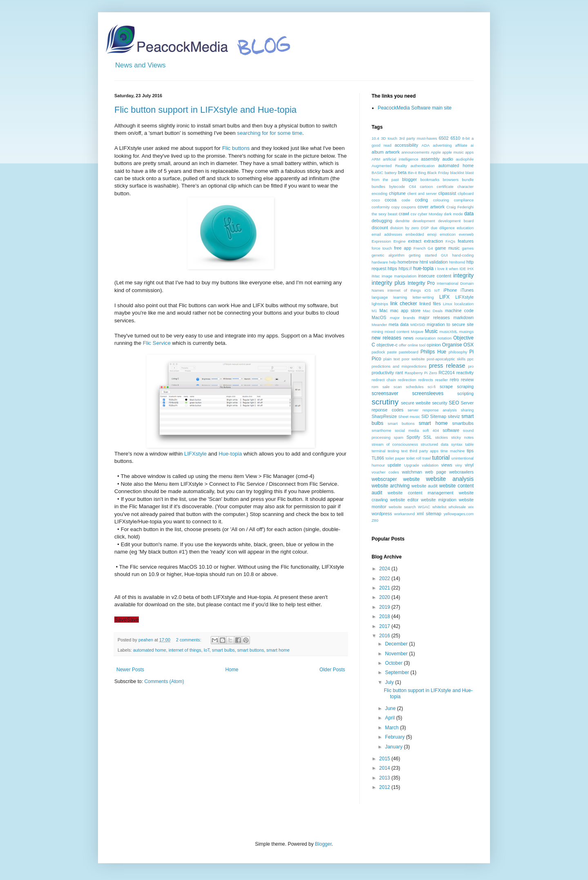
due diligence (443, 228)
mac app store (405, 310)
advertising (442, 145)
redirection (407, 380)
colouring (441, 200)
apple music (453, 152)
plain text (392, 359)
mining (377, 332)
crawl (404, 214)
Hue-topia (230, 454)
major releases (434, 317)
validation (430, 465)
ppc (471, 359)
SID (425, 416)
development (424, 221)
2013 (385, 778)
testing (393, 451)
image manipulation (399, 276)
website (411, 479)
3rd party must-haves (418, 138)
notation (444, 338)
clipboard (466, 193)
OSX (469, 345)
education (465, 228)
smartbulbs (463, 423)
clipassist (447, 193)
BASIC (378, 173)
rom (375, 387)
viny (459, 465)
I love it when (447, 269)
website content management (420, 493)
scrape (446, 386)
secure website (416, 403)
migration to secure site (450, 324)
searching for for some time (270, 133)
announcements (415, 152)
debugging (382, 221)
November (397, 654)
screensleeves (428, 393)
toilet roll (414, 458)
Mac (383, 310)
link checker (403, 304)
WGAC (424, 507)
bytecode (397, 186)
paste (392, 352)
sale (386, 387)
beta (402, 172)
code (406, 200)
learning (400, 297)
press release (447, 366)
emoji (432, 234)
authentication (423, 166)
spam (398, 437)
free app (403, 248)
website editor (404, 500)
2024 (385, 569)
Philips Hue (433, 352)
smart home (278, 650)
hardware (380, 262)
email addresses (387, 234)
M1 (374, 311)
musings (466, 332)
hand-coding (463, 255)
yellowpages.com (459, 514)
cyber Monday (430, 214)
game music (447, 248)
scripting (465, 393)
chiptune (398, 193)
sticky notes (462, 437)
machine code (459, 310)
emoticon (448, 234)
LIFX (444, 297)
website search (402, 507)
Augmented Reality (389, 166)
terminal (379, 451)
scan (398, 387)
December (397, 644)
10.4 (375, 138)
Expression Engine (389, 241)
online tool (416, 345)
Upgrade (411, 465)
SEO (454, 403)
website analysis (450, 479)
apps (469, 152)
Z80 (375, 520)
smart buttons (251, 650)
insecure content (435, 276)
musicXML (449, 332)
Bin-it (412, 173)
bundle (468, 180)
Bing (422, 173)
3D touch (389, 138)
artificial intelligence (401, 159)
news (409, 338)
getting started (423, 255)
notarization (425, 338)
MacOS (379, 317)
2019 (385, 607)
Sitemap (438, 416)
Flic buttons (236, 148)
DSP (425, 228)
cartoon (426, 186)
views (447, 465)
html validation (433, 262)
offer (403, 345)
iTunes (467, 290)
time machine (453, 451)
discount (380, 228)
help (393, 262)
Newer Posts (130, 670)
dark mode (453, 214)
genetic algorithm (388, 255)
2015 (385, 759)
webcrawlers (461, 472)
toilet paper (395, 458)
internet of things (185, 650)
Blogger (323, 844)
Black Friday (438, 173)
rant (399, 373)
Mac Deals (433, 311)
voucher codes (385, 472)
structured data (434, 444)
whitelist (439, 507)
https (392, 268)
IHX (470, 269)
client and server (422, 193)
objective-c (387, 345)
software (451, 430)
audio (448, 159)
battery (391, 173)
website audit (424, 486)
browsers (451, 180)
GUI (444, 255)
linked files (430, 304)
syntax (457, 444)
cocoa (391, 200)
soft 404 (431, 430)
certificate (445, 186)
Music (431, 331)
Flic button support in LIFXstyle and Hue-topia (205, 110)
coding (421, 200)
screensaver (385, 393)
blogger (410, 179)
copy (395, 207)
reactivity (465, 373)
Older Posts (332, 670)
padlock (378, 352)
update (394, 465)
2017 (385, 626)
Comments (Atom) (164, 681)
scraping (465, 386)
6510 (455, 138)
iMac (376, 276)
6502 (444, 138)
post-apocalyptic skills (446, 359)
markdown (463, 317)
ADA (425, 145)
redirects (426, 380)
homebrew (408, 262)
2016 (385, 636)
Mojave (417, 332)
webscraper (384, 479)
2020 (385, 597)
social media (407, 430)
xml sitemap (429, 514)
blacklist (457, 173)
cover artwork (431, 207)
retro (454, 380)
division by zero (404, 228)
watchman (412, 472)
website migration (439, 500)
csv (413, 214)
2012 (385, 787)
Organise (452, 345)
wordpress (382, 514)
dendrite (402, 221)
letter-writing (423, 297)
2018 (385, 616)
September (398, 672)
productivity (383, 373)
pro (471, 366)
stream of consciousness (395, 444)
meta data (399, 324)
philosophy (458, 352)
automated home (150, 650)
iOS (428, 290)
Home (232, 670)
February (395, 737)
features (466, 241)
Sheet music (409, 417)
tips (470, 451)
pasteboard (409, 352)
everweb (466, 234)
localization (464, 304)
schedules (415, 387)
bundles (379, 186)
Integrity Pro (421, 283)
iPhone (450, 290)
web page (435, 472)
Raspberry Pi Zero (421, 373)
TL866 (378, 458)
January (394, 747)
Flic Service (157, 343)
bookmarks (430, 180)
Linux (448, 304)
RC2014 (447, 373)
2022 (385, 578)
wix (471, 507)
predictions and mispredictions (399, 366)
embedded (415, 234)
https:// (405, 268)
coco (376, 200)
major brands (403, 318)
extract (414, 241)
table (469, 444)
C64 (412, 186)
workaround (404, 514)
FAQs (450, 241)
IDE (463, 269)
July (390, 682)
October (394, 663)
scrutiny (385, 402)
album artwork (386, 152)
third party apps (424, 451)
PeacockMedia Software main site (415, 108)
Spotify (413, 437)
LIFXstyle (195, 454)
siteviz (454, 416)
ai (472, 145)
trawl (427, 458)
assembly (430, 159)
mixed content (397, 332)
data (469, 214)
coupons (408, 207)
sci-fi (432, 387)
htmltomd (457, 262)
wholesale (457, 507)
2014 (385, 768)
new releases (386, 338)
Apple (436, 152)
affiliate (461, 145)
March (393, 728)
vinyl (469, 465)
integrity (463, 275)
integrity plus (389, 283)
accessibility (406, 145)
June (391, 708)
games (468, 248)
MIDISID (418, 325)
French (419, 248)
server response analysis (432, 410)
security (440, 403)
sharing (467, 410)
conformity (381, 207)
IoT (207, 650)
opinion (434, 345)
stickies (441, 437)
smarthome (381, 430)
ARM (376, 159)
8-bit (466, 138)
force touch (382, 248)
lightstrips (380, 304)
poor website (413, 359)
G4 (430, 248)
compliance (464, 200)
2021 (385, 588)
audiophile (465, 159)
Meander (379, 325)
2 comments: (189, 640)
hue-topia (423, 268)
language (380, 297)
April (391, 718)
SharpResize (384, 416)
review (467, 380)
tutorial (441, 458)
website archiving (391, 486)
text (404, 451)
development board (456, 221)
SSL (428, 437)
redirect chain (384, 380)
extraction (433, 241)
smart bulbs (223, 650)
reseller (441, 380)
